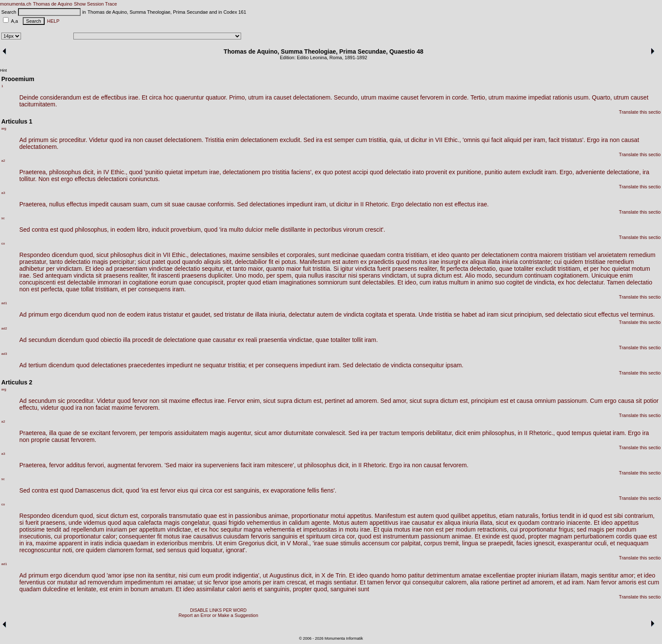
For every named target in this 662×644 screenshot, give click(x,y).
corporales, (301, 255)
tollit (358, 340)
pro (266, 172)
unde (75, 523)
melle (272, 230)
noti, (68, 550)
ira (269, 97)
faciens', (302, 172)
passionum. (573, 401)
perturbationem (594, 536)
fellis (313, 490)
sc (3, 218)
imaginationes (297, 282)
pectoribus (328, 230)
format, (145, 550)
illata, (487, 523)
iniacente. (579, 523)
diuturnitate (298, 433)
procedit (143, 340)
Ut (219, 543)
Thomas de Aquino (53, 4)
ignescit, (545, 543)
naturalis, (528, 516)
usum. (582, 97)
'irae (318, 543)
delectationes (268, 204)
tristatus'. (573, 140)
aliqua (478, 262)
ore (80, 550)
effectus (85, 179)
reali (251, 340)
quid (193, 550)
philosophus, (92, 230)
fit (271, 262)
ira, (30, 543)
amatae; (185, 582)
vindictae (161, 269)
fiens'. (329, 490)
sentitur (608, 575)
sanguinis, (247, 490)
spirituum (318, 536)
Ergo (593, 140)
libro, (143, 230)
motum (641, 269)
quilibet (460, 516)
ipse (129, 575)
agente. (321, 523)
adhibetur (32, 269)
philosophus (65, 172)
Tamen (616, 282)
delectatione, (624, 172)
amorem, (543, 582)
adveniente (591, 172)
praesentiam (131, 269)
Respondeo (35, 255)
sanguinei (343, 589)
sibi (618, 516)
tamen (376, 582)
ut (407, 140)
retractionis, (493, 529)
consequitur (428, 365)
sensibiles (265, 255)
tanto (56, 262)
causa (524, 401)
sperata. (406, 314)
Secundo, (346, 97)
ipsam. (455, 365)
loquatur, (213, 550)
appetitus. (360, 516)
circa (156, 97)
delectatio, (484, 269)
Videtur (98, 140)
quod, (87, 255)
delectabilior (251, 262)
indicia (113, 543)
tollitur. (28, 179)
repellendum (88, 529)
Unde (425, 314)
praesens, (53, 523)
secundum (509, 275)
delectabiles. (379, 282)
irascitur (336, 275)
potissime (32, 529)
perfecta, (52, 289)
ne (198, 365)
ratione (490, 582)
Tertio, (478, 97)
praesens (405, 269)
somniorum (333, 282)
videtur (50, 408)
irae (434, 262)
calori (234, 589)
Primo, (238, 97)
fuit (307, 269)
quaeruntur (190, 97)
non (138, 140)
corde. (460, 97)
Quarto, (602, 97)
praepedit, (501, 543)
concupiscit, (209, 282)
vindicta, (545, 282)
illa (127, 340)
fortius (550, 516)
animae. (462, 536)
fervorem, (125, 433)
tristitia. (322, 269)
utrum (256, 97)
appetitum (152, 529)
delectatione (180, 340)
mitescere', (281, 465)
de (96, 97)
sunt (324, 255)
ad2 (4, 328)
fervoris (261, 536)
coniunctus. (144, 179)
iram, (540, 140)
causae (196, 204)
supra (425, 275)
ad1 (4, 303)
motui (338, 516)
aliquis (212, 262)
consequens (154, 289)
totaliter (524, 269)
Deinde (29, 97)
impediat (540, 97)
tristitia (281, 172)
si (21, 523)
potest (343, 172)
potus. (290, 262)
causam (121, 204)
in (448, 97)
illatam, (570, 575)
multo (236, 230)
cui (558, 262)
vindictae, (301, 340)
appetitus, (485, 516)
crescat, (297, 582)
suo (500, 282)
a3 (3, 193)
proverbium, (187, 230)
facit (497, 140)
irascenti (169, 275)
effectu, (29, 408)
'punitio (154, 172)
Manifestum (315, 262)
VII (439, 140)
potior (651, 401)
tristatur (174, 314)
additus (76, 465)
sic (54, 140)
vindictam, (395, 275)
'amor (114, 575)
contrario (553, 523)
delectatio (398, 172)
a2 (3, 161)
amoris (252, 582)
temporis (161, 433)
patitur (416, 575)
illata (494, 262)
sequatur (214, 365)
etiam (270, 282)
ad (109, 269)
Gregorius (251, 543)
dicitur (419, 140)
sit (167, 204)
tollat (88, 289)
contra (40, 230)
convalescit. (331, 433)
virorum (353, 230)
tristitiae (595, 262)
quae (506, 269)
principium (485, 401)
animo (485, 282)
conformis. (222, 204)
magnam (560, 536)
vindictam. (70, 269)
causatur (224, 340)
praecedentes (147, 365)
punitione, (470, 172)
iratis (97, 543)
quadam (30, 589)
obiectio (111, 340)
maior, (256, 269)
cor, (352, 536)
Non (44, 179)
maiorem (551, 255)
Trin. (341, 575)
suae (178, 204)
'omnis (471, 140)
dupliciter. (221, 275)
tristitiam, (417, 255)
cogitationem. (572, 275)
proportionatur (310, 516)
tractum (390, 433)
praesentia (273, 340)
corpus (433, 543)
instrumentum (401, 536)
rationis (562, 97)
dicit (150, 255)
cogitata (376, 314)
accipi (360, 172)
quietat (174, 172)
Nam (593, 582)
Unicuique (605, 275)
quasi (219, 523)
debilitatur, (440, 433)
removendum (105, 582)
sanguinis (285, 536)
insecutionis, (36, 536)
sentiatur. (346, 582)
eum (208, 575)
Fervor (236, 401)
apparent (70, 543)
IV (106, 172)
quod (116, 140)
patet (159, 262)
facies (524, 543)
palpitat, (412, 543)
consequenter (137, 536)
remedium (642, 255)
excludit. (291, 140)
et (283, 255)
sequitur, (213, 269)
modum (466, 529)
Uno (241, 275)
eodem (126, 230)
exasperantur (575, 543)
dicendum (65, 255)
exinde (491, 536)
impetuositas (320, 529)
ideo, (411, 282)
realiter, (429, 269)
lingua (470, 543)
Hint (3, 70)
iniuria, (278, 314)
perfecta (458, 269)
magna (253, 529)
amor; (628, 575)
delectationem (259, 140)
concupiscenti (38, 282)
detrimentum (443, 575)
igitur (347, 269)
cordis (624, 536)
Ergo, (567, 172)
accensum (376, 543)
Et (144, 97)
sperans (369, 275)
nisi (352, 275)
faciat (103, 408)
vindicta (365, 269)
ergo (67, 179)
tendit (567, 516)
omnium (545, 401)
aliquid (513, 140)
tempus (581, 433)
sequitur (231, 529)
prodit (223, 575)
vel (592, 255)
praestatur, (33, 262)
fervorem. (147, 408)
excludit (533, 172)
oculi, (601, 543)
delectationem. (313, 97)
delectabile (82, 282)
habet (469, 314)
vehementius (264, 523)
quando (192, 262)
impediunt (300, 204)
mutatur (67, 582)
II (362, 204)
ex (318, 172)
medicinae (345, 255)
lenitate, (87, 589)
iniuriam (116, 529)
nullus (57, 204)
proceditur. (73, 140)
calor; (110, 536)
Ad (23, 140)
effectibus (114, 97)
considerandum (60, 97)
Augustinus (284, 575)
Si (336, 269)
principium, (529, 314)
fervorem (432, 97)
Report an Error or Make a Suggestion (218, 615)
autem (512, 172)
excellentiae (499, 575)
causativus (208, 536)
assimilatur (210, 589)
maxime (388, 97)
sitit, (228, 262)
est (87, 97)
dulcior (254, 230)
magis (100, 262)
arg (4, 128)
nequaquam (633, 543)
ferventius (32, 582)
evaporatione (288, 490)
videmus (95, 523)
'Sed (170, 465)
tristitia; (237, 365)
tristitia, (378, 140)
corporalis (154, 516)
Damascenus (93, 490)
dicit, (89, 172)
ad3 (4, 354)
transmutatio (186, 516)
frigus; (567, 529)
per (527, 140)
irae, (215, 172)
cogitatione (144, 282)
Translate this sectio (640, 112)
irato (418, 172)
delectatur (302, 314)
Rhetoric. (378, 204)
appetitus (627, 523)
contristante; (536, 262)
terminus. (643, 314)
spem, (285, 275)
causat (630, 140)
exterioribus (172, 543)
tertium (38, 365)
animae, (279, 516)
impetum (196, 172)
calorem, (457, 582)
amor (275, 433)
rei (169, 582)
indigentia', (247, 575)
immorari (109, 282)
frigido (237, 523)
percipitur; (123, 262)
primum (38, 140)
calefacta (150, 523)
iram (493, 314)
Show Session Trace (95, 4)
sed (219, 314)
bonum (140, 589)
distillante (293, 230)
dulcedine (56, 589)
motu (352, 529)
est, (318, 401)
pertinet (335, 401)
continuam (539, 275)
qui (485, 140)
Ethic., (452, 140)
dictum (443, 275)
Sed (309, 140)
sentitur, (166, 575)
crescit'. (375, 230)
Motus (341, 523)
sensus (177, 550)
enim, (254, 401)
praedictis (381, 262)
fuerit (384, 269)
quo (328, 172)
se (457, 314)
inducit (160, 230)
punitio (494, 172)
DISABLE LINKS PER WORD (218, 610)
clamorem (120, 550)
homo (399, 575)
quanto (460, 255)
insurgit (450, 262)
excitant (100, 433)
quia (300, 275)
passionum (435, 536)
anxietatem (612, 255)
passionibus (251, 516)
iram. (551, 172)
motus (419, 262)
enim (232, 140)
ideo (444, 255)
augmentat (121, 465)
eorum (169, 282)
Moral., (302, 543)
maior (294, 269)
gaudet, (202, 314)
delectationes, (209, 255)
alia (475, 582)
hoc (168, 97)
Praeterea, (33, 172)
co (3, 243)
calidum (299, 523)
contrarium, (640, 516)
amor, (400, 401)
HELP (52, 21)
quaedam (373, 255)
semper (344, 140)
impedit (99, 204)
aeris (249, 589)
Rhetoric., (542, 433)
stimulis (350, 543)
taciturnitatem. (38, 104)
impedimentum (144, 582)
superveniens (221, 465)
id (585, 516)
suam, (141, 204)
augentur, (240, 433)
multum (459, 282)
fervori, (96, 465)
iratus (440, 282)
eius (183, 490)
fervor (140, 401)
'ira (223, 230)
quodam (529, 523)
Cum (596, 401)
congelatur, (196, 523)
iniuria (510, 262)
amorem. (367, 401)
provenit (436, 172)
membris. (202, 543)
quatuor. (216, 97)
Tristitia (215, 140)
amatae (472, 575)
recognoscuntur (40, 550)
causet (283, 97)
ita (151, 575)
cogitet (515, 282)
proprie (40, 440)
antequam (58, 275)
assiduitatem (191, 433)
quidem (573, 262)
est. (458, 275)
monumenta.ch (16, 4)
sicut (102, 255)
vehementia (279, 529)
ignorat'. (236, 550)
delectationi (113, 179)
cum (361, 140)
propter (236, 282)
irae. (134, 97)
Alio (470, 275)
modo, (256, 275)
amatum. (162, 589)
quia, (396, 140)
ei (277, 262)
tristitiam (575, 255)
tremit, (452, 543)
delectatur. (591, 282)
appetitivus (384, 523)
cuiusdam (236, 536)
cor (218, 490)
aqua (129, 523)
